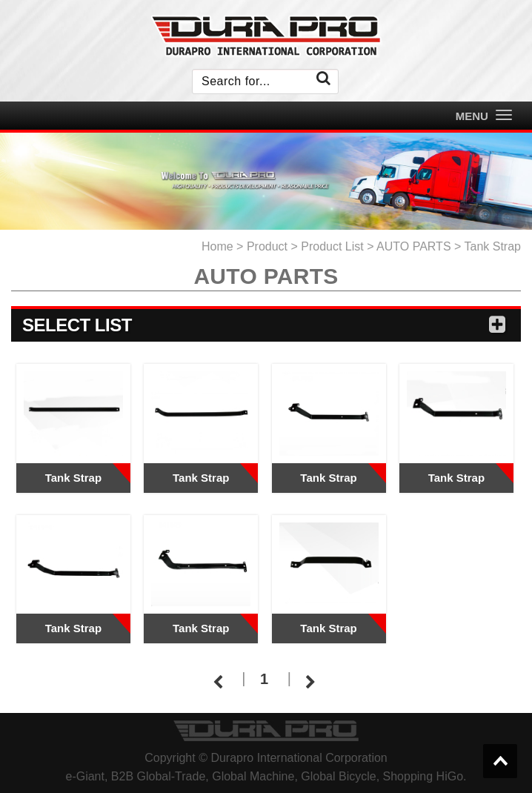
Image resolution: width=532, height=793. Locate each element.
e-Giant (84, 776)
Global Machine (253, 776)
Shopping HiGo (423, 776)
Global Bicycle (338, 776)
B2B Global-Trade (158, 776)
